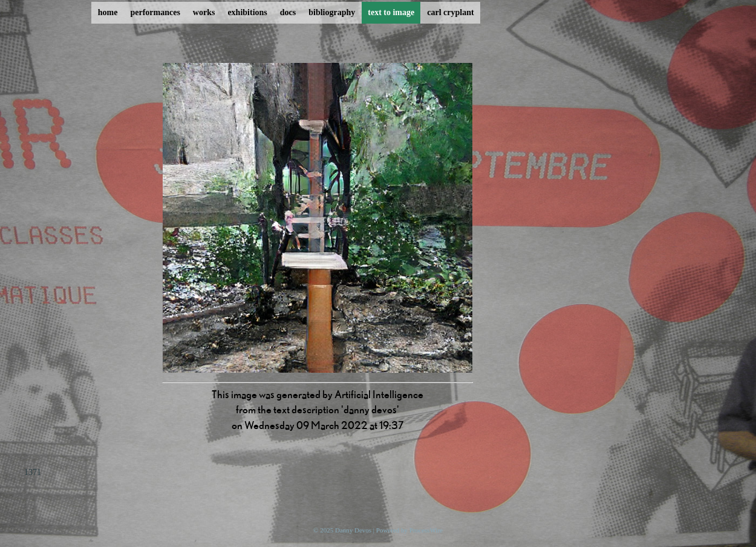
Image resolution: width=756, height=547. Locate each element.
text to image (391, 12)
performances (155, 12)
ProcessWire (426, 530)
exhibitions (247, 12)
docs (288, 12)
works (204, 12)
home (108, 12)
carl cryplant (450, 12)
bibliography (332, 12)
